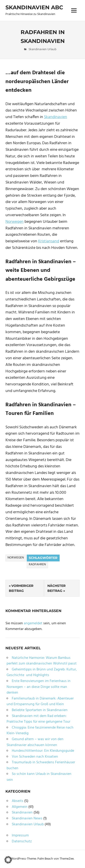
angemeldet (33, 623)
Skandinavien (56, 117)
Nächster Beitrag (56, 588)
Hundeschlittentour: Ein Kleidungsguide (43, 751)
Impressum (20, 836)
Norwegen (15, 222)
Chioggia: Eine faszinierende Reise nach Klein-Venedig (40, 731)
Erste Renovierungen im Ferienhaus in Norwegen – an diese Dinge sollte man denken (39, 687)
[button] (8, 860)
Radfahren (37, 564)
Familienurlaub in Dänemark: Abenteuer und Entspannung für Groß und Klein (40, 702)
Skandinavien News (27, 818)
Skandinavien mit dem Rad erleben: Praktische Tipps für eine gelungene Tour (38, 719)
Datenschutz (22, 841)
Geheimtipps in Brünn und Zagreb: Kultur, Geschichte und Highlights (42, 672)
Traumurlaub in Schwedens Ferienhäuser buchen (41, 765)
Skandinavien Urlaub (42, 49)
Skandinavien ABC (34, 7)
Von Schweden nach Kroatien (35, 757)
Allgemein (20, 807)
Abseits (18, 801)
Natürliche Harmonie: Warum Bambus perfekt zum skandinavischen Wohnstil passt (42, 661)
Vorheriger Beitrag (21, 588)
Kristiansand (49, 241)
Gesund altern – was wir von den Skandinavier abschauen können (35, 742)
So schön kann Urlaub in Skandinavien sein (39, 777)
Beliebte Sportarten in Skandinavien (40, 710)
